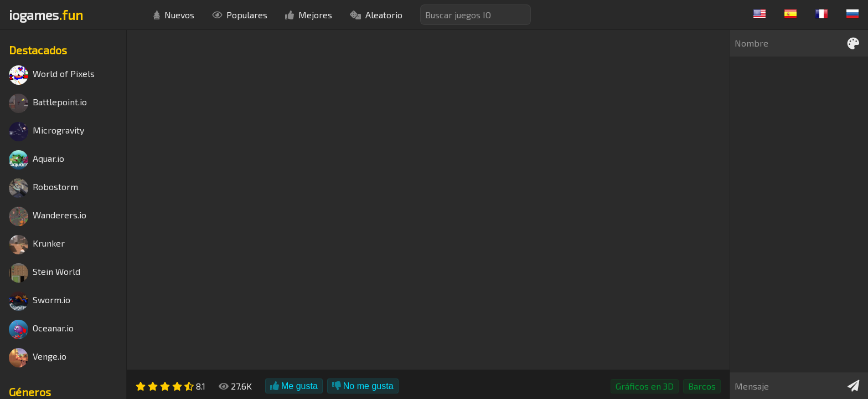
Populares (240, 15)
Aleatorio (376, 15)
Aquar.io (37, 160)
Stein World (45, 273)
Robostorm (43, 188)
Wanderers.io (48, 216)
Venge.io (38, 358)
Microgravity (46, 132)
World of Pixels (52, 75)
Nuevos (174, 15)
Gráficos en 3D (645, 386)
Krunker (37, 245)
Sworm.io (40, 301)
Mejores (309, 15)
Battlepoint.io (48, 103)
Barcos (702, 386)
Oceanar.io (41, 329)
